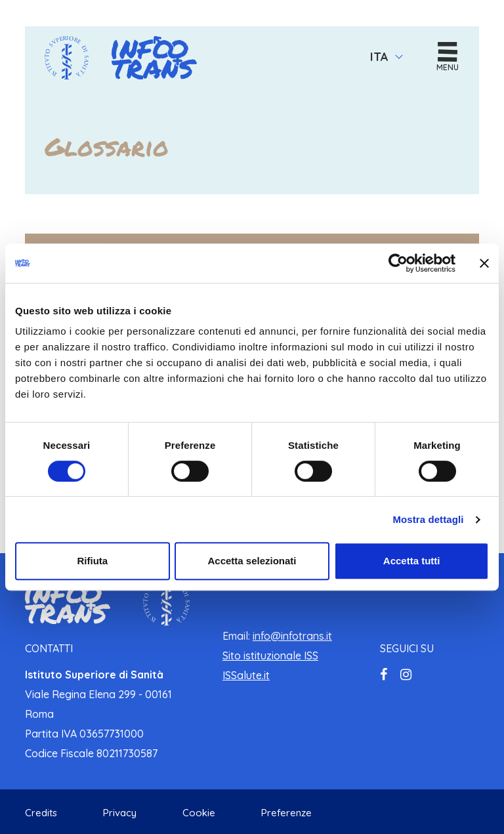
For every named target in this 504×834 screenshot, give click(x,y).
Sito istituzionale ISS (270, 656)
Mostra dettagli (428, 519)
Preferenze (286, 813)
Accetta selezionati (252, 561)
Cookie (199, 813)
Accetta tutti (412, 561)
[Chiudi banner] (484, 263)
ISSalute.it (246, 675)
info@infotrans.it (292, 636)
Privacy (120, 813)
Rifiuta (92, 561)
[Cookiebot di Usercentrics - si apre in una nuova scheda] (398, 263)
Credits (41, 813)
